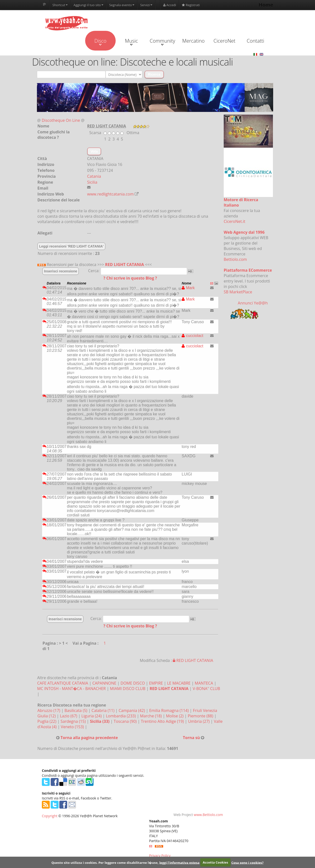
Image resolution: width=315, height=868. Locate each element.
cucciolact (192, 336)
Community (162, 41)
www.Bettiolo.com (208, 815)
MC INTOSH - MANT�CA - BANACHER (71, 689)
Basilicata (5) (76, 710)
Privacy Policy (160, 856)
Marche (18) (151, 716)
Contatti (255, 41)
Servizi (146, 5)
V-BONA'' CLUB (206, 689)
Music (131, 41)
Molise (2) (175, 716)
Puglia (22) (47, 721)
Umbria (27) (199, 721)
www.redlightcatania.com (110, 194)
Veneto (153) (73, 727)
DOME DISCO (133, 683)
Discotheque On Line (61, 120)
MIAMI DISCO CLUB (128, 689)
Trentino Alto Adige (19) (163, 721)
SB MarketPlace (238, 292)
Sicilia (92, 182)
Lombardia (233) (121, 716)
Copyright (50, 816)
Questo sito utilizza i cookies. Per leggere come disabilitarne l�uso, (105, 862)
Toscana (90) (126, 721)
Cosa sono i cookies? (247, 862)
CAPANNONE (104, 683)
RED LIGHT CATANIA (125, 265)
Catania (94, 176)
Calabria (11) (103, 710)
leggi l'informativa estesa (179, 862)
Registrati (191, 5)
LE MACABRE (179, 683)
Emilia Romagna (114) (169, 710)
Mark (188, 288)
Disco (100, 41)
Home (266, 5)
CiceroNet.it (235, 221)
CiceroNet (224, 41)
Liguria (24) (92, 716)
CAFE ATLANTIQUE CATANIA (63, 683)
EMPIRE (156, 683)
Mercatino (194, 41)
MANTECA (204, 683)
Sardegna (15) (74, 721)
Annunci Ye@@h (253, 303)
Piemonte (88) (201, 716)
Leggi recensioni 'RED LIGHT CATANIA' (71, 246)
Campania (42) (132, 710)
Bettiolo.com (235, 259)
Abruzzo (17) (49, 710)
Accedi (170, 5)
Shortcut (60, 5)
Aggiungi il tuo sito (88, 5)
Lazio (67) (69, 716)
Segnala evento (122, 5)
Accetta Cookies (215, 862)
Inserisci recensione (61, 271)
